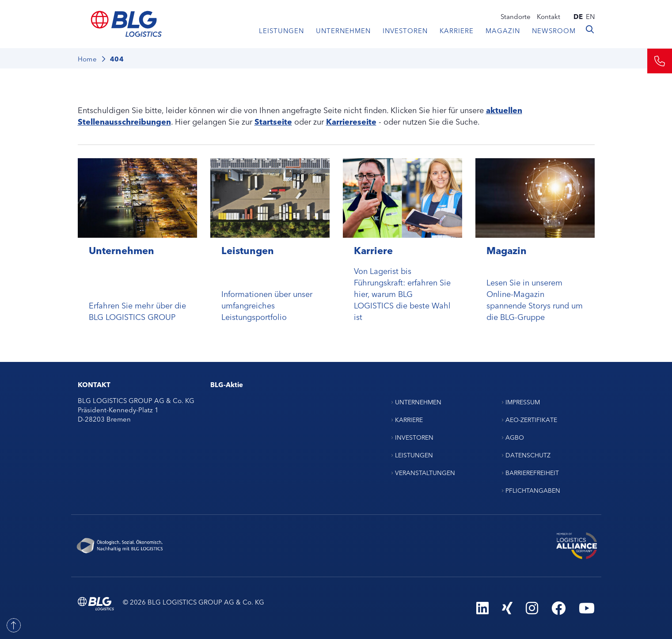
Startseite (273, 121)
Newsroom (554, 30)
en (590, 16)
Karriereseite (351, 121)
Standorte (516, 16)
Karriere (457, 30)
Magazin (503, 30)
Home (87, 59)
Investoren (405, 30)
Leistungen (281, 30)
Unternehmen (343, 30)
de (578, 16)
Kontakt (549, 16)
